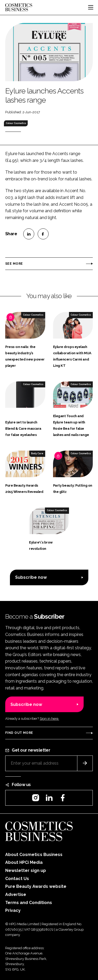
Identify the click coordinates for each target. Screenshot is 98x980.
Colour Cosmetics (16, 123)
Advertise (16, 895)
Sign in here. (49, 719)
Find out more (19, 733)
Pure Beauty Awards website (36, 886)
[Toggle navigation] (91, 7)
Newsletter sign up (26, 870)
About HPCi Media (24, 862)
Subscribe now (31, 577)
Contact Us (17, 879)
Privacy (13, 910)
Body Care (37, 453)
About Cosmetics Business (34, 855)
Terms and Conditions (29, 903)
